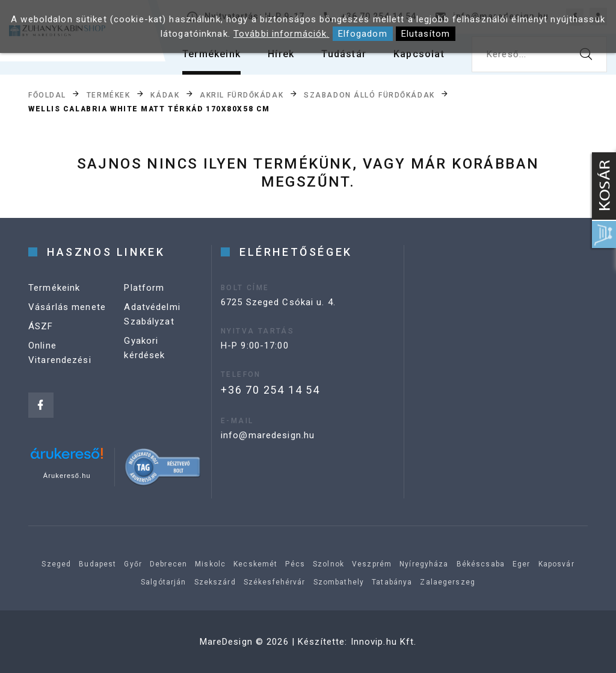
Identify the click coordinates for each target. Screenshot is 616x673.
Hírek (281, 54)
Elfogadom (363, 34)
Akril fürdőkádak (242, 95)
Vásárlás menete (67, 307)
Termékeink (211, 54)
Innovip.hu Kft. (384, 642)
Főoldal (47, 95)
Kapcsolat (419, 54)
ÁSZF (41, 326)
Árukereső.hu (67, 476)
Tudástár (344, 54)
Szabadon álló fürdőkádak (369, 95)
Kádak (165, 95)
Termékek (108, 95)
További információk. (282, 34)
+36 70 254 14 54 (270, 390)
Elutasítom (426, 34)
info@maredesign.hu (268, 435)
